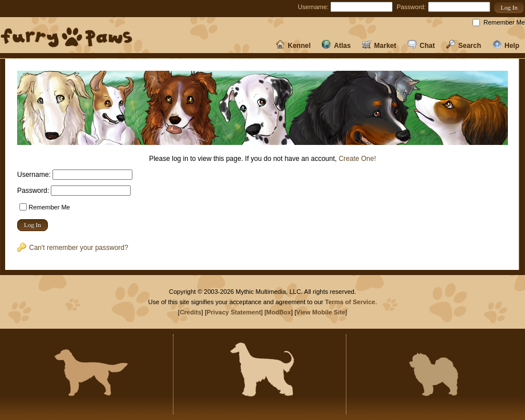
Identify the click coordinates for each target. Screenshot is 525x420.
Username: (313, 7)
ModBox (279, 312)
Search (464, 46)
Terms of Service (350, 302)
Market (379, 46)
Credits (191, 312)
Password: (411, 7)
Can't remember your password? (73, 248)
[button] (509, 8)
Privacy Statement (234, 312)
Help (506, 46)
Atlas (336, 46)
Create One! (357, 159)
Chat (421, 46)
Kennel (293, 46)
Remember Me (504, 22)
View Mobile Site (321, 312)
